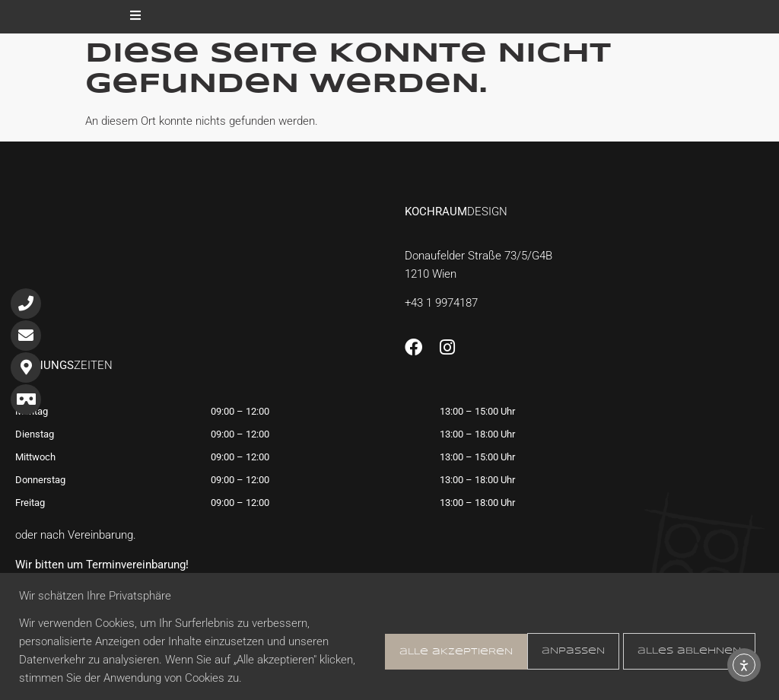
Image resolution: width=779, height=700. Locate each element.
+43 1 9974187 (441, 303)
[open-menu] (135, 17)
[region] (389, 636)
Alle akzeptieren (686, 650)
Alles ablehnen (536, 650)
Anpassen (412, 650)
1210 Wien (431, 274)
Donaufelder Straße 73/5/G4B (479, 256)
